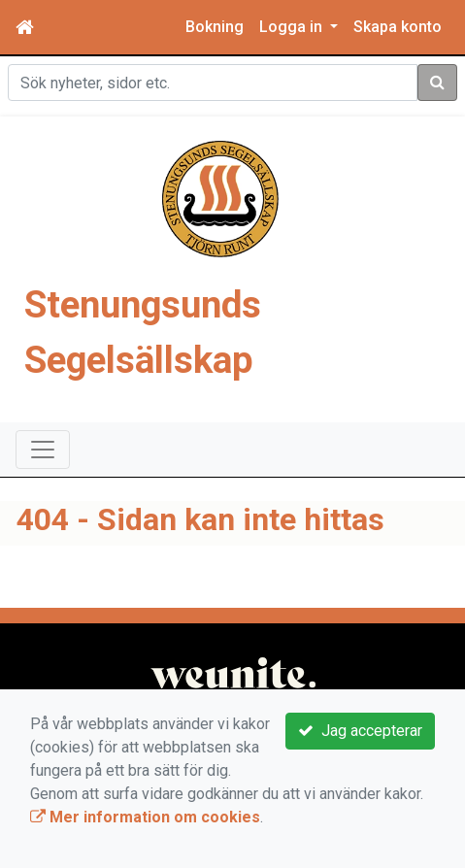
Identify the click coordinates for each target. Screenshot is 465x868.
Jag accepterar (360, 731)
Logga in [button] (293, 27)
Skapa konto (398, 27)
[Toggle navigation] (43, 450)
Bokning (215, 27)
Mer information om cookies (145, 817)
